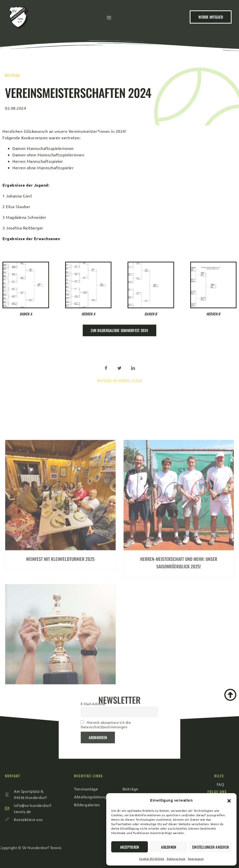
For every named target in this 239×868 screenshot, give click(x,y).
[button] (229, 800)
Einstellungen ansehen (211, 847)
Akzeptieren (130, 847)
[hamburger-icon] (110, 20)
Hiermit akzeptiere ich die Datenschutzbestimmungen (106, 695)
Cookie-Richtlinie (152, 859)
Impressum (196, 859)
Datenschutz (176, 859)
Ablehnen (169, 847)
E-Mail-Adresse (93, 674)
